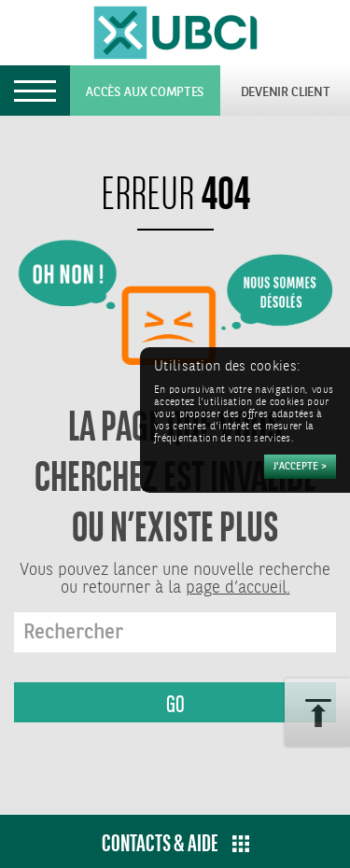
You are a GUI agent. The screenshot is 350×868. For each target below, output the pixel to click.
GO (175, 704)
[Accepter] (300, 467)
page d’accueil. (238, 588)
